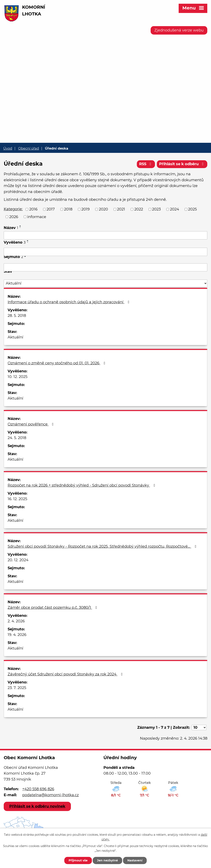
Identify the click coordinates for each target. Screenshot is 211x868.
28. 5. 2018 (17, 316)
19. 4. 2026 (17, 635)
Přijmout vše (78, 860)
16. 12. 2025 (17, 499)
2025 (192, 209)
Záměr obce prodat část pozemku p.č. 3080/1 (53, 608)
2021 (121, 209)
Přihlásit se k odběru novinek (37, 806)
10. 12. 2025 (18, 377)
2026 (14, 217)
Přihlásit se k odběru (182, 164)
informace (37, 217)
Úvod (8, 148)
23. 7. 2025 (17, 688)
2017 (51, 209)
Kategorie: (13, 209)
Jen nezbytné (107, 860)
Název (11, 228)
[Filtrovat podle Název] (105, 235)
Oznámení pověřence (31, 424)
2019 (86, 209)
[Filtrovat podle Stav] (105, 283)
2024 (175, 209)
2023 (156, 209)
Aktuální (15, 337)
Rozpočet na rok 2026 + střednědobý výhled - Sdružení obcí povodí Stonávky (82, 485)
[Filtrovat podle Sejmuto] (105, 267)
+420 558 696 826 (38, 789)
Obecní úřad (29, 148)
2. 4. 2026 (16, 621)
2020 (103, 209)
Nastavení (135, 860)
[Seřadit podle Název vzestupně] (20, 226)
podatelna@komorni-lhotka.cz (50, 795)
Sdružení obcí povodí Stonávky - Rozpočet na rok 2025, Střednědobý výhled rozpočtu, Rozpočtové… (103, 546)
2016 (33, 209)
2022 (139, 209)
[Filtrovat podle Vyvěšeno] (105, 252)
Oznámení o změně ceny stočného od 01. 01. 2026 (57, 363)
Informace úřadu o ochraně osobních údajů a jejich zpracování (69, 302)
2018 (68, 209)
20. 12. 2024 (18, 560)
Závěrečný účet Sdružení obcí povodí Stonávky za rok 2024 (66, 674)
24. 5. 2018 (17, 438)
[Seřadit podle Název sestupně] (20, 228)
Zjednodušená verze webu (179, 30)
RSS (146, 164)
